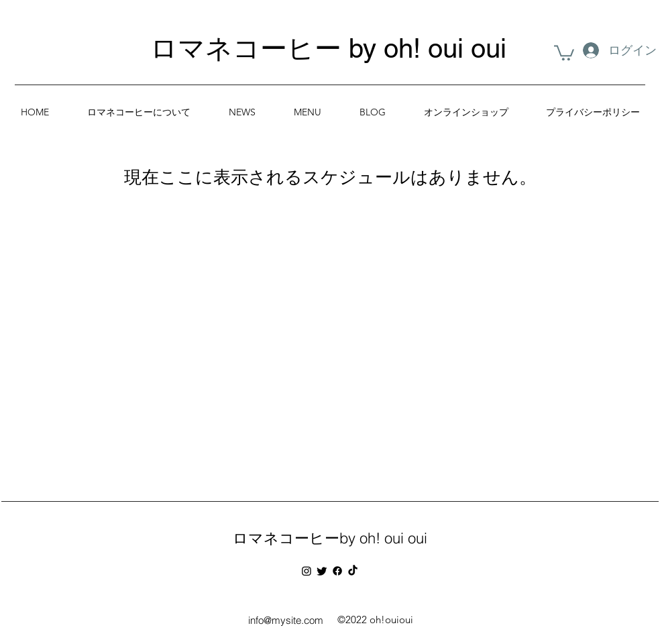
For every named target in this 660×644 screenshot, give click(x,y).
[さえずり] (322, 571)
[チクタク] (353, 571)
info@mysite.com (286, 620)
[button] (564, 52)
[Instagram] (307, 571)
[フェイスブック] (337, 571)
